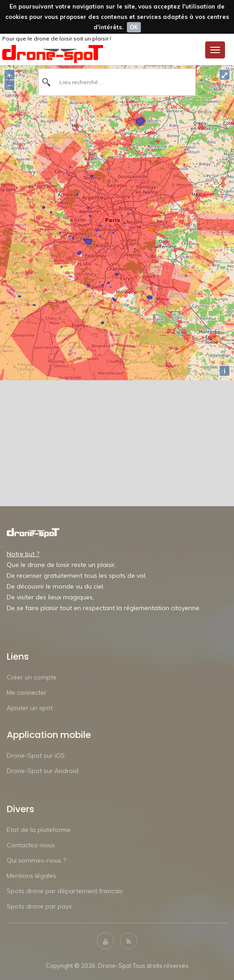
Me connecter (27, 692)
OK (134, 27)
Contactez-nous (31, 845)
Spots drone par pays (39, 906)
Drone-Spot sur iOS (36, 755)
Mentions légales (31, 876)
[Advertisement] (117, 443)
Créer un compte (32, 677)
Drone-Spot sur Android (43, 771)
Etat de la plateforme (39, 830)
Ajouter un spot (30, 708)
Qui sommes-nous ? (36, 860)
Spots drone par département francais (65, 891)
